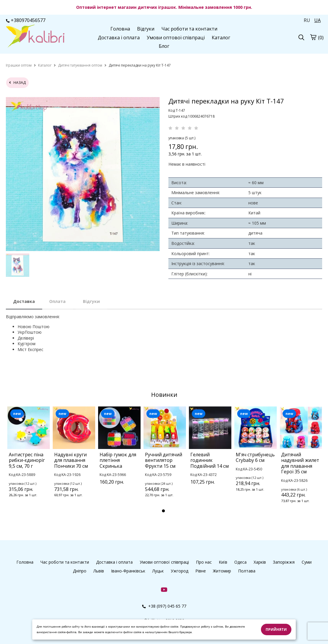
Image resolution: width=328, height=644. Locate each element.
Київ (223, 562)
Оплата (57, 301)
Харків (260, 562)
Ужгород (180, 571)
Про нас (204, 562)
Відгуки (146, 29)
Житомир (222, 571)
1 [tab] (163, 511)
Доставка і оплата (119, 38)
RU (307, 20)
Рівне (201, 571)
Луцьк (158, 571)
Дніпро (80, 571)
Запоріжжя (284, 562)
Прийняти (276, 629)
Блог (164, 46)
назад (17, 83)
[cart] (313, 37)
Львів (99, 571)
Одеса (240, 562)
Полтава (247, 571)
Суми (307, 562)
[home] (19, 65)
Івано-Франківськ (128, 571)
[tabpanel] (29, 460)
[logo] (35, 37)
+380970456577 (26, 20)
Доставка (24, 301)
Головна (120, 29)
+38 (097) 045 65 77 (164, 606)
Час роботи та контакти (189, 29)
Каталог (221, 38)
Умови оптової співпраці (176, 38)
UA (317, 20)
